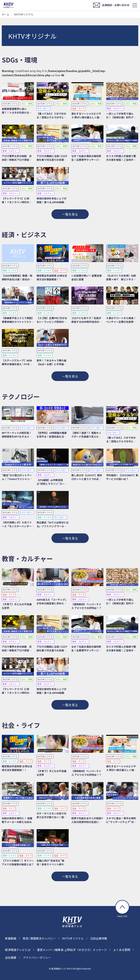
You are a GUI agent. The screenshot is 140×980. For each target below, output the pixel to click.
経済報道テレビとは (18, 950)
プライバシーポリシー (37, 957)
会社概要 (11, 957)
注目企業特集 (99, 938)
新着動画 (11, 938)
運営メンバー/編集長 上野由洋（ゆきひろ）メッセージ (72, 950)
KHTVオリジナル (73, 938)
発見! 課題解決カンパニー (39, 938)
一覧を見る (70, 214)
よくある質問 (122, 950)
